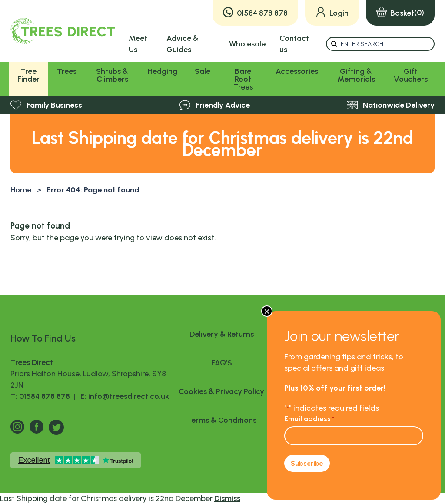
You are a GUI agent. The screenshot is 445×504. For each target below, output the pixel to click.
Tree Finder (28, 75)
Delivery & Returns (222, 334)
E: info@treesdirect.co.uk (123, 396)
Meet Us (138, 44)
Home (21, 190)
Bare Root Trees (243, 79)
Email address (309, 419)
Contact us (294, 44)
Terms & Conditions (221, 420)
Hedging (163, 71)
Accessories (297, 71)
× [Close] (267, 311)
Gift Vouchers (411, 75)
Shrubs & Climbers (112, 75)
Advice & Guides (183, 44)
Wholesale (247, 44)
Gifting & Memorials (356, 75)
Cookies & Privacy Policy (221, 391)
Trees (67, 71)
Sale (203, 71)
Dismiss (227, 498)
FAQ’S (222, 363)
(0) (400, 13)
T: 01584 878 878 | (44, 396)
